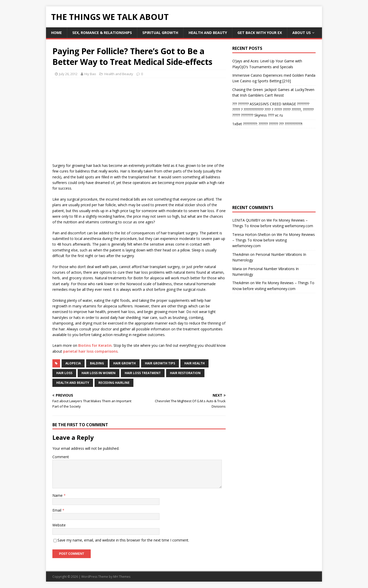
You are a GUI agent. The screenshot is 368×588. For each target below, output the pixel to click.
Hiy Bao (90, 74)
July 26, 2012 (68, 74)
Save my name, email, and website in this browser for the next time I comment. (123, 540)
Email (57, 510)
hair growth (124, 363)
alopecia (73, 363)
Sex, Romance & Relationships (102, 33)
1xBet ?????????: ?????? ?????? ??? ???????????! (267, 124)
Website (59, 525)
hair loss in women (99, 373)
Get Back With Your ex (260, 33)
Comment (61, 457)
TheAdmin (241, 254)
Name (58, 495)
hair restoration (185, 373)
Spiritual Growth (160, 33)
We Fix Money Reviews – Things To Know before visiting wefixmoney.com (274, 240)
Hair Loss (64, 373)
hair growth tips (160, 363)
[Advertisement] (95, 119)
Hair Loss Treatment (143, 373)
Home (56, 33)
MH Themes (122, 577)
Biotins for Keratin (95, 345)
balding (97, 363)
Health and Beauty (208, 33)
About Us (302, 33)
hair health (194, 363)
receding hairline (114, 383)
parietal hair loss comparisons (90, 351)
